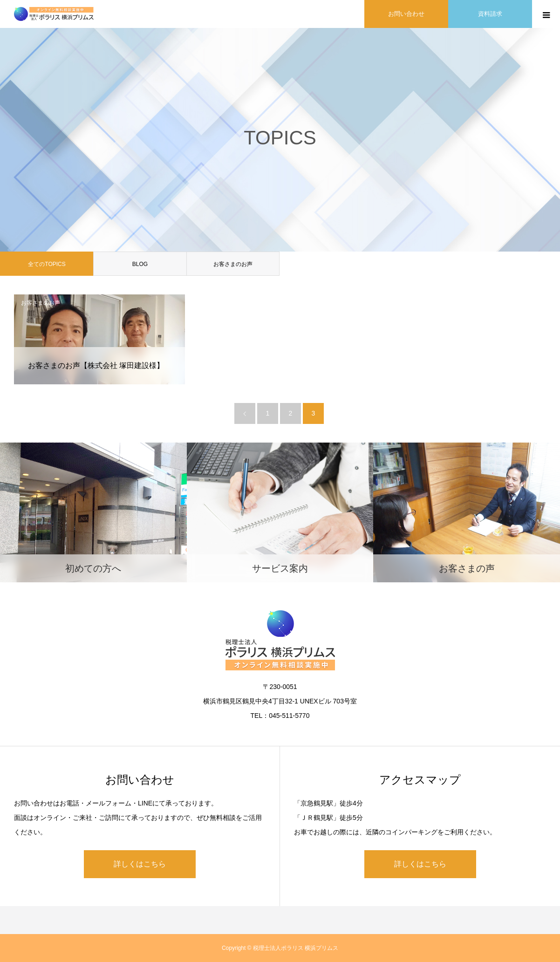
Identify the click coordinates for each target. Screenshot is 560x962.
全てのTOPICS (47, 264)
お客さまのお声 (233, 264)
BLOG (140, 264)
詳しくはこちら (140, 864)
